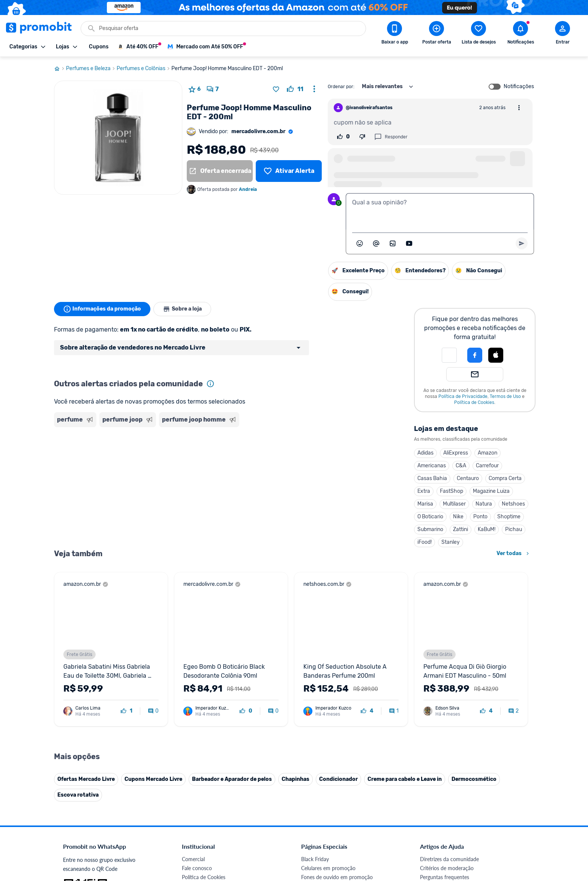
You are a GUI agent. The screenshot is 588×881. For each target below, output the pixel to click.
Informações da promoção (102, 309)
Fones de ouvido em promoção (337, 672)
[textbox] (440, 212)
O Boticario (430, 517)
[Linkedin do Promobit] (493, 779)
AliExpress (456, 453)
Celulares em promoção (328, 663)
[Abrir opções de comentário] (519, 108)
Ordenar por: (341, 87)
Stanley (451, 542)
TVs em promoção (322, 708)
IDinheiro (193, 735)
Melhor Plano (197, 744)
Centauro (468, 478)
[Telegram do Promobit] (514, 779)
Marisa (425, 504)
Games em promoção (326, 681)
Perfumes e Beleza (91, 69)
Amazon (487, 453)
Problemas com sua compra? (453, 681)
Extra (424, 491)
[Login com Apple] (496, 355)
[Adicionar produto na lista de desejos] (276, 89)
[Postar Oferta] (436, 34)
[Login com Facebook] (475, 355)
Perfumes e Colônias (144, 69)
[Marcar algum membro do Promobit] (376, 243)
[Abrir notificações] (520, 34)
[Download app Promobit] (394, 34)
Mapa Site (193, 699)
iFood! (424, 542)
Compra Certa (505, 478)
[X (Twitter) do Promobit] (451, 779)
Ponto (480, 517)
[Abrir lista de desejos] (478, 34)
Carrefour (487, 466)
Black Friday (315, 654)
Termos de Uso (505, 396)
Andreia (248, 189)
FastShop (451, 491)
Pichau (514, 529)
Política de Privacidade (463, 396)
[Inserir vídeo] (409, 243)
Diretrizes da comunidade (449, 654)
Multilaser (454, 504)
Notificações (519, 87)
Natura (484, 504)
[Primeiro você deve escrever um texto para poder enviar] (522, 243)
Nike (458, 517)
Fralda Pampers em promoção (336, 699)
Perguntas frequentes (445, 672)
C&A (461, 466)
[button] (449, 355)
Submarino (430, 529)
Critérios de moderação (447, 663)
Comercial (193, 654)
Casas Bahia (432, 478)
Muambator (196, 771)
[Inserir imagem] (393, 243)
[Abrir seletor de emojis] (360, 243)
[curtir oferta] (295, 89)
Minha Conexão (200, 762)
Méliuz (189, 753)
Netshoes (513, 504)
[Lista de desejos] (289, 171)
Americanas (432, 466)
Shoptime (509, 517)
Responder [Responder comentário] (391, 137)
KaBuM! (487, 529)
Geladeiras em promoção (330, 690)
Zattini (460, 529)
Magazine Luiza (491, 491)
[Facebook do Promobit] (430, 779)
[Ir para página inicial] (60, 69)
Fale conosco (197, 663)
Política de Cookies (474, 402)
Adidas (425, 453)
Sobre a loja (182, 309)
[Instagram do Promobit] (472, 779)
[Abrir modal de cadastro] (562, 34)
